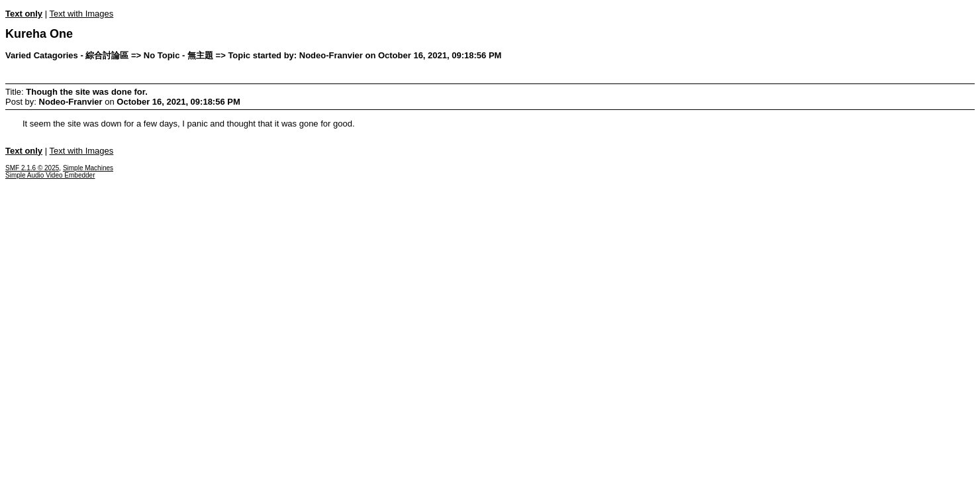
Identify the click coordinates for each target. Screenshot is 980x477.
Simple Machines (88, 168)
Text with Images (81, 14)
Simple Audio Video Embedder (50, 175)
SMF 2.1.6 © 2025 (32, 168)
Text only (24, 14)
